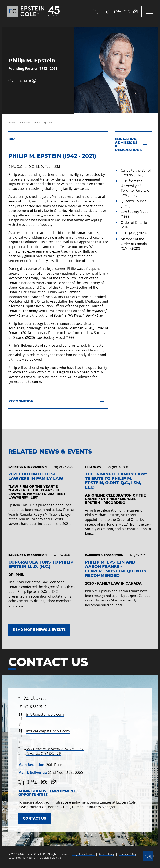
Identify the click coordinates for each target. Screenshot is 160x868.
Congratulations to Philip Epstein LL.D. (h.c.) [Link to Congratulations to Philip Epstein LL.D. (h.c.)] (41, 564)
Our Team (24, 122)
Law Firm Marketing (22, 858)
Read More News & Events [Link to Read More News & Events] (39, 630)
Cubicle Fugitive (50, 858)
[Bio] (58, 139)
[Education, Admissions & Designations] (133, 144)
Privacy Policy (127, 854)
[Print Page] (21, 81)
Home (12, 122)
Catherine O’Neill (56, 807)
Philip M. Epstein (43, 122)
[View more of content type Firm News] (93, 467)
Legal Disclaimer (83, 854)
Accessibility (106, 854)
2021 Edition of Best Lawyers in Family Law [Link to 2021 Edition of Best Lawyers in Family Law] (36, 476)
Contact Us (34, 818)
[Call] (148, 856)
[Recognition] (58, 401)
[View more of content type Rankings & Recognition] (27, 467)
